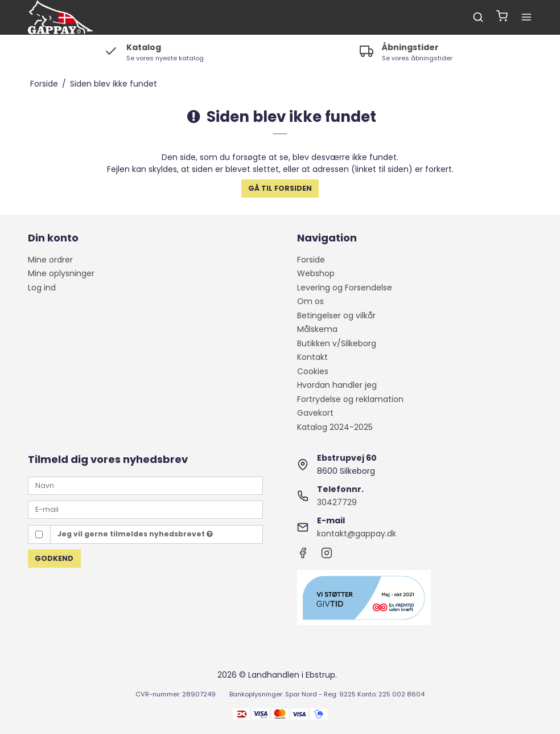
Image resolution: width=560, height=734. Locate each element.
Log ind (42, 288)
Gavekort (315, 413)
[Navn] (145, 485)
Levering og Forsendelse (345, 288)
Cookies (313, 371)
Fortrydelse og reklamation (350, 399)
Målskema (317, 329)
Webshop (316, 273)
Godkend (54, 558)
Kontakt (312, 357)
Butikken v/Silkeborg (337, 343)
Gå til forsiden (280, 188)
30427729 (337, 502)
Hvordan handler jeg (337, 385)
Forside (311, 260)
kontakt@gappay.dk (357, 534)
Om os (310, 301)
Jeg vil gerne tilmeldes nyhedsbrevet (135, 534)
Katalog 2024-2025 (335, 427)
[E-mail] (145, 509)
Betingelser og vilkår (336, 315)
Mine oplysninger (61, 273)
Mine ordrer (50, 260)
